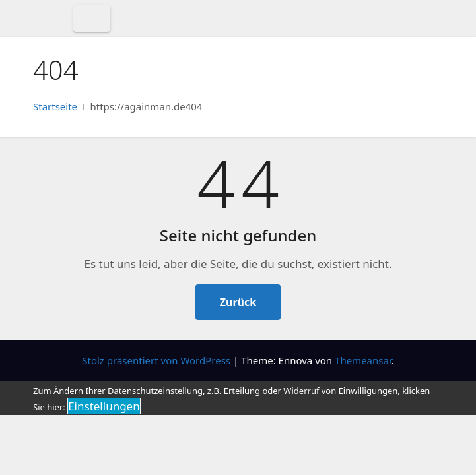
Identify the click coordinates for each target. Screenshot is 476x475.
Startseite (55, 106)
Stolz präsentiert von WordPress (157, 360)
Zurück (238, 302)
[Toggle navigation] (92, 18)
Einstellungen (104, 406)
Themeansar (363, 360)
